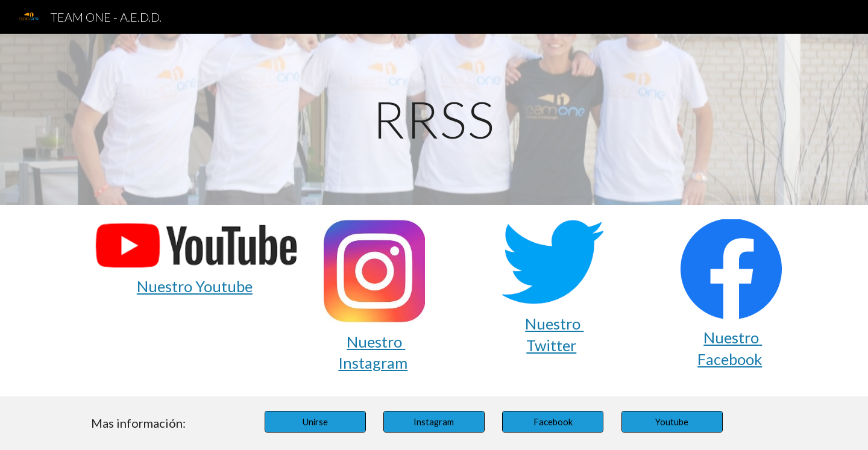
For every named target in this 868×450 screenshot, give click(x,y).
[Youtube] (672, 422)
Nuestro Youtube (195, 286)
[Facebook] (553, 422)
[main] (434, 119)
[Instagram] (434, 422)
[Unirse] (315, 422)
